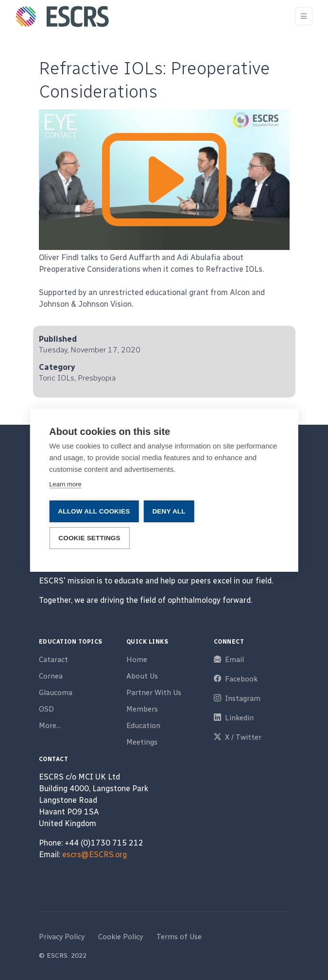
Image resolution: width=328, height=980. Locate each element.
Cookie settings (89, 538)
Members (142, 709)
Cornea (51, 676)
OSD (46, 709)
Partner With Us (154, 693)
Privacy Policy (62, 937)
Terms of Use (179, 937)
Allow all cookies (94, 511)
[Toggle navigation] (304, 16)
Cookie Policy (121, 937)
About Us (142, 676)
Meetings (142, 742)
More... (50, 726)
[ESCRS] (62, 17)
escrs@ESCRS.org (95, 855)
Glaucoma (56, 693)
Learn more (65, 484)
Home (137, 660)
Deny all (169, 511)
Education (143, 726)
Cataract (53, 660)
